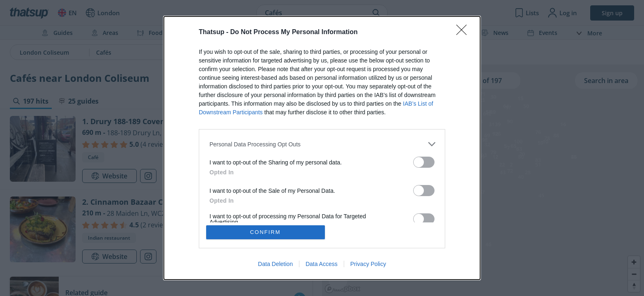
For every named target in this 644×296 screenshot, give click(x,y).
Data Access (322, 264)
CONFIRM (266, 232)
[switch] (424, 162)
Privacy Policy (368, 264)
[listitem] (322, 144)
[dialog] (322, 148)
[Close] (464, 32)
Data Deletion (275, 264)
